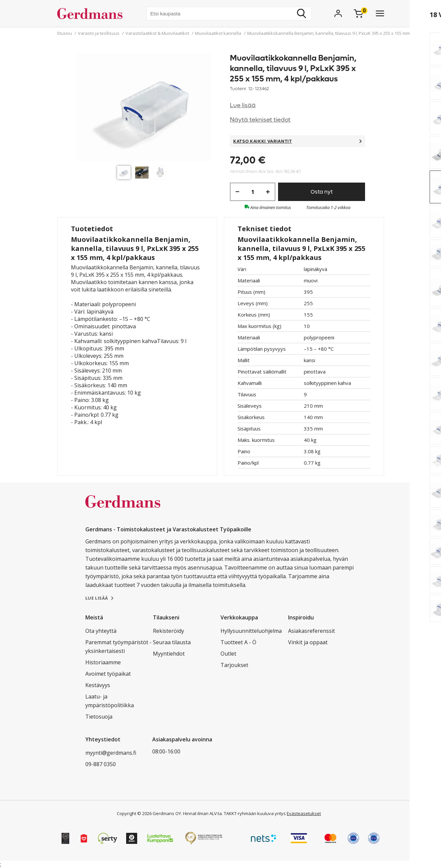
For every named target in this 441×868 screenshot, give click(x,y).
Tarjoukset (234, 665)
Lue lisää (243, 105)
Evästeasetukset (304, 813)
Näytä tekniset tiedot (260, 120)
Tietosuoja (99, 717)
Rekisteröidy (168, 631)
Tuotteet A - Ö (238, 642)
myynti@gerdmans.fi (111, 753)
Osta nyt (322, 192)
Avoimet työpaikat (108, 674)
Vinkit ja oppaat (308, 642)
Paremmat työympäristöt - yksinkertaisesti (118, 647)
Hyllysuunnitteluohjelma (251, 631)
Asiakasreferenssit (312, 631)
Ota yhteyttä (101, 631)
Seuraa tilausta (172, 642)
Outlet (228, 654)
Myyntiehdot (169, 654)
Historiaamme (103, 662)
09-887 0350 (101, 764)
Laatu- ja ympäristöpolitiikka (110, 701)
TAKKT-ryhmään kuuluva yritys (255, 813)
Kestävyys (98, 685)
